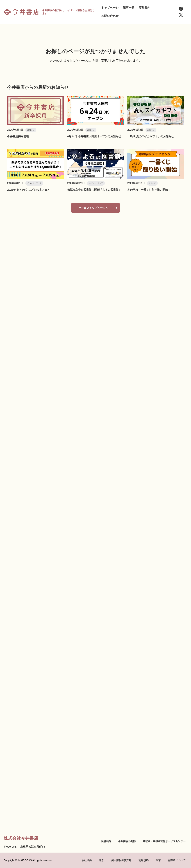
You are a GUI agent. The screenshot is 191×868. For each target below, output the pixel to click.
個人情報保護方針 (121, 860)
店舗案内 (144, 8)
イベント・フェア (34, 183)
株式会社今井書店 (21, 838)
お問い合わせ (110, 16)
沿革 (158, 860)
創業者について (177, 860)
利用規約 (144, 860)
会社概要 (87, 860)
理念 (101, 860)
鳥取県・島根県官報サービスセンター (164, 841)
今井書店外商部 (127, 841)
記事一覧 (129, 8)
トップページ (110, 8)
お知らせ (31, 130)
